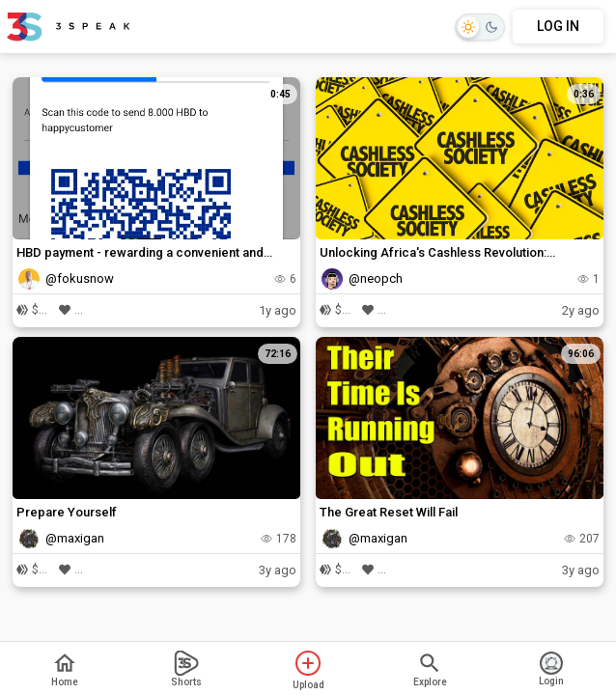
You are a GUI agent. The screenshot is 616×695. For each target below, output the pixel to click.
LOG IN (558, 26)
